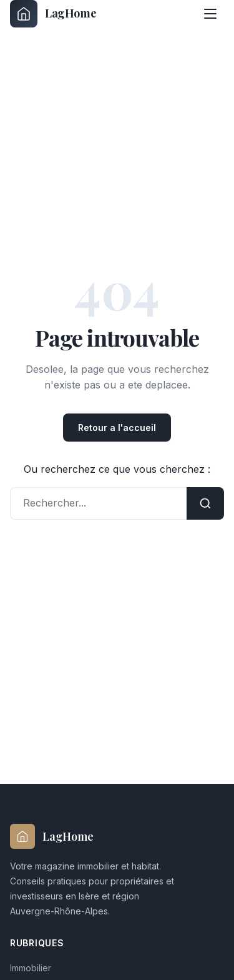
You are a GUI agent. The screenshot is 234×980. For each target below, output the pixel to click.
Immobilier (31, 968)
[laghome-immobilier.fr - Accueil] (53, 14)
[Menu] (210, 14)
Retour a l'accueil (117, 428)
